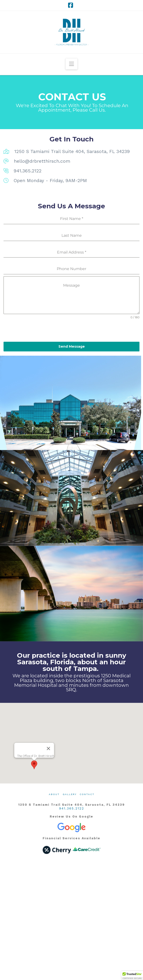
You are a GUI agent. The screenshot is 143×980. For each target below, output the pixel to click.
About (54, 794)
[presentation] (71, 331)
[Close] (48, 748)
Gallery (70, 794)
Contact (87, 794)
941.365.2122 (72, 808)
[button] (71, 64)
